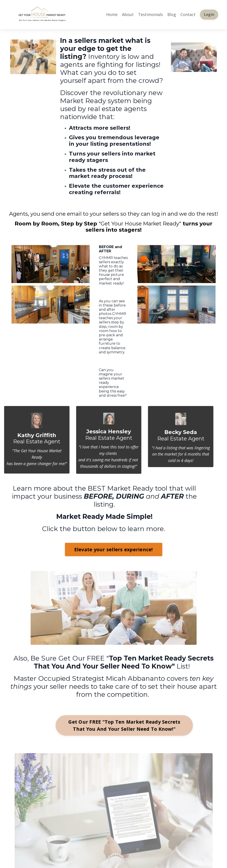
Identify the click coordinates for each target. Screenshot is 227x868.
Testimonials (151, 14)
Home (112, 14)
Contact (188, 14)
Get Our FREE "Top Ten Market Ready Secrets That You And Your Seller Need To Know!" (124, 725)
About (128, 14)
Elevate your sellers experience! (114, 549)
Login (209, 14)
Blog (172, 14)
